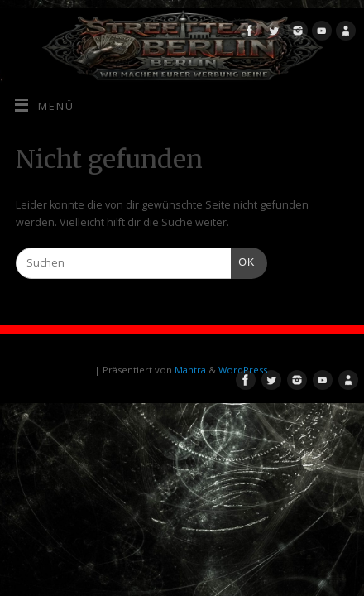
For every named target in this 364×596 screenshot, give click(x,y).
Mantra (190, 370)
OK (243, 261)
